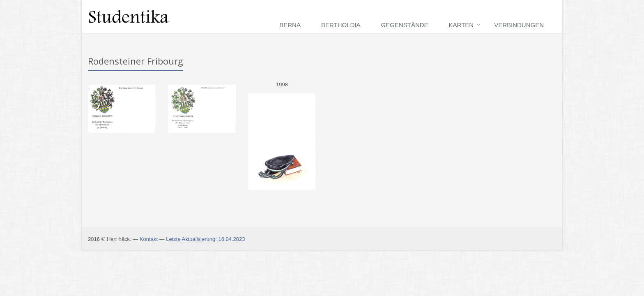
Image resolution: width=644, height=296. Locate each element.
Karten (461, 25)
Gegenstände (405, 25)
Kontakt (149, 239)
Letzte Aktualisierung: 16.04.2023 (205, 239)
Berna (290, 25)
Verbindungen (519, 25)
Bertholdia (341, 25)
